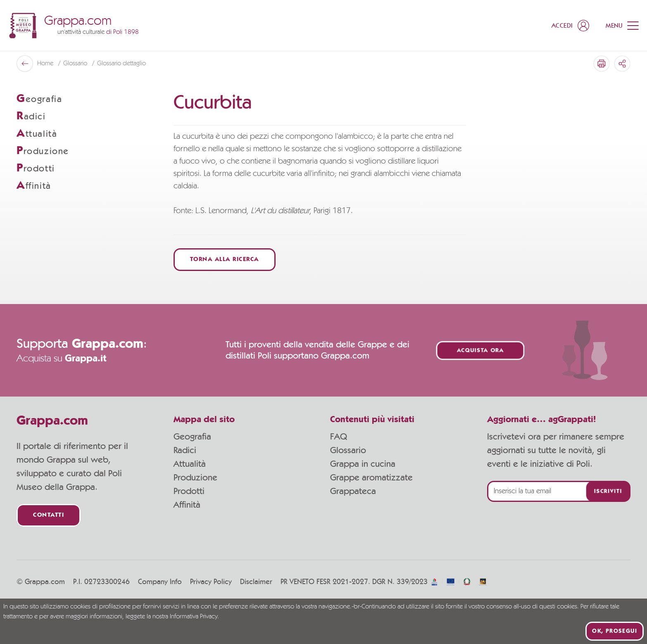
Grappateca (353, 491)
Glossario (348, 450)
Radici (185, 450)
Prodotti (189, 491)
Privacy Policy (211, 582)
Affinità (187, 505)
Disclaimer (256, 582)
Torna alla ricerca (225, 260)
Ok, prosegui (615, 631)
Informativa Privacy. (194, 617)
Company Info (160, 582)
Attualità (190, 464)
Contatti (49, 515)
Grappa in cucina (363, 464)
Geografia (192, 437)
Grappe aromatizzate (371, 478)
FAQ (339, 437)
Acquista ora (480, 351)
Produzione (195, 478)
